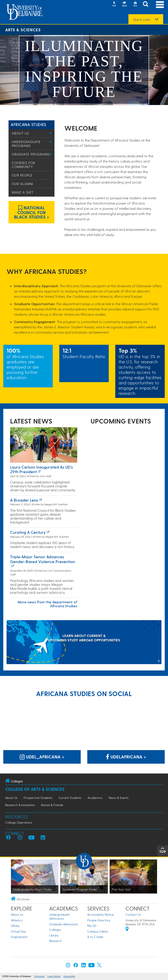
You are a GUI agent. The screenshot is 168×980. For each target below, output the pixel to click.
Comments (39, 976)
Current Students (70, 798)
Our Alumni (22, 184)
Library (54, 935)
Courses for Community (23, 165)
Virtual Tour (18, 931)
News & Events (119, 798)
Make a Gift (23, 192)
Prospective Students (38, 798)
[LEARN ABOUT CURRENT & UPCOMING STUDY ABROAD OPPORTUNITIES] (84, 643)
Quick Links (142, 19)
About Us (20, 133)
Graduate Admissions (64, 924)
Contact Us (133, 914)
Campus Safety (98, 931)
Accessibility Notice (101, 914)
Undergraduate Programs (26, 144)
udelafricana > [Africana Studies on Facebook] (126, 757)
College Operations (19, 822)
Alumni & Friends (52, 805)
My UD (92, 926)
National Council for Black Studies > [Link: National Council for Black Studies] (32, 212)
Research (55, 941)
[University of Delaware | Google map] (127, 930)
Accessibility (69, 976)
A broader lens (24, 500)
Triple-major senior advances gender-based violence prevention (43, 559)
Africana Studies (29, 124)
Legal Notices (54, 976)
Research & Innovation (20, 805)
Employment (19, 937)
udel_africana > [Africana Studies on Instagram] (42, 757)
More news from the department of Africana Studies (47, 604)
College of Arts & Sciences (35, 789)
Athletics (17, 920)
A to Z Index (95, 937)
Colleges (55, 930)
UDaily (15, 926)
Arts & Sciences (23, 30)
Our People (22, 175)
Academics (95, 798)
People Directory (99, 920)
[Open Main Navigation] (160, 4)
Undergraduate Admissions (59, 916)
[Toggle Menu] (51, 133)
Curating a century (28, 532)
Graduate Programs (31, 154)
